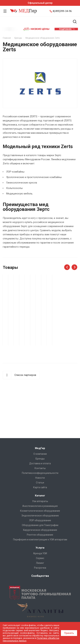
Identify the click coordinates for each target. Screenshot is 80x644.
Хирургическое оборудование (40, 530)
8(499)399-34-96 (62, 11)
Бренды (40, 459)
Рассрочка (40, 568)
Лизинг (40, 563)
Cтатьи (40, 483)
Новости (40, 478)
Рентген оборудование (40, 535)
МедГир (40, 448)
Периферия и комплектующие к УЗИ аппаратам (40, 540)
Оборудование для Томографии (40, 525)
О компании (40, 454)
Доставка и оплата (40, 463)
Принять (69, 633)
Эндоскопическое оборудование (40, 516)
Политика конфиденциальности (40, 473)
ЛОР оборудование (40, 520)
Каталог (40, 496)
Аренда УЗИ (40, 553)
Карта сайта (40, 487)
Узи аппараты (40, 501)
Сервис (40, 558)
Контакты (40, 468)
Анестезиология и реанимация (40, 506)
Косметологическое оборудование (40, 511)
